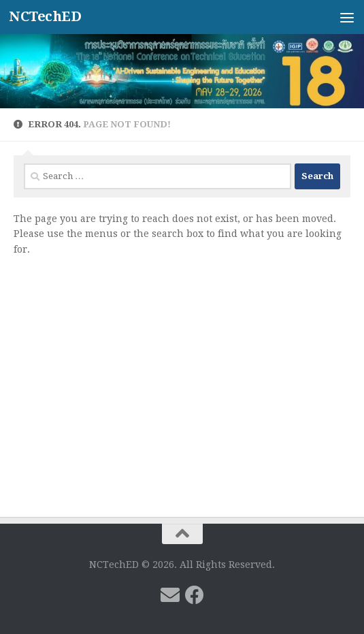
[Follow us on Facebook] (195, 595)
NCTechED (45, 17)
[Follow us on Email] (170, 595)
